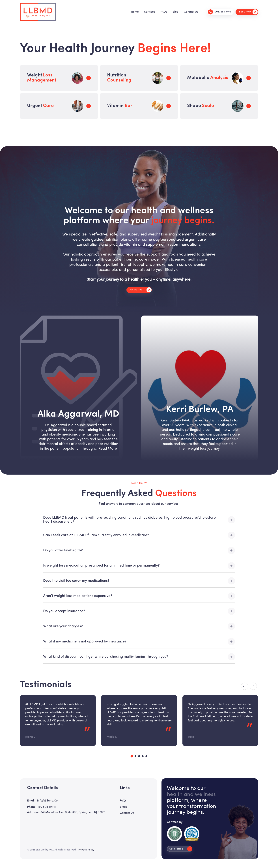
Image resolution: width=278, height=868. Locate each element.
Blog (175, 12)
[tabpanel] (58, 721)
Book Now (248, 12)
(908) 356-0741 (219, 12)
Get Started (181, 849)
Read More (108, 449)
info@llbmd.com (49, 801)
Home (135, 12)
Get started (140, 290)
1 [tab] (132, 756)
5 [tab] (146, 756)
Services (150, 12)
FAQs (164, 12)
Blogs (123, 807)
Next (253, 686)
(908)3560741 (47, 807)
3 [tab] (139, 756)
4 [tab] (143, 756)
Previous (245, 686)
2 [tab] (135, 756)
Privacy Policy (86, 850)
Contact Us (191, 12)
